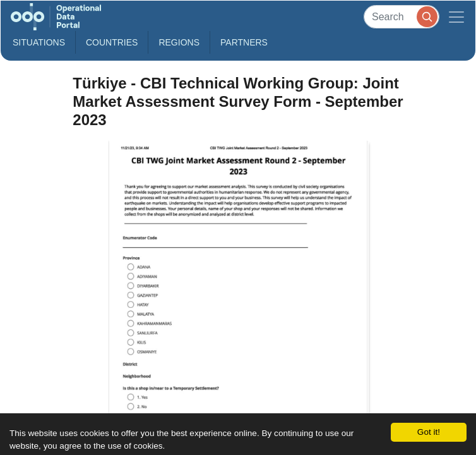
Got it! (429, 432)
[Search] (402, 17)
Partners (244, 42)
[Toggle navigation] (456, 17)
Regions (179, 42)
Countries (112, 42)
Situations (39, 42)
